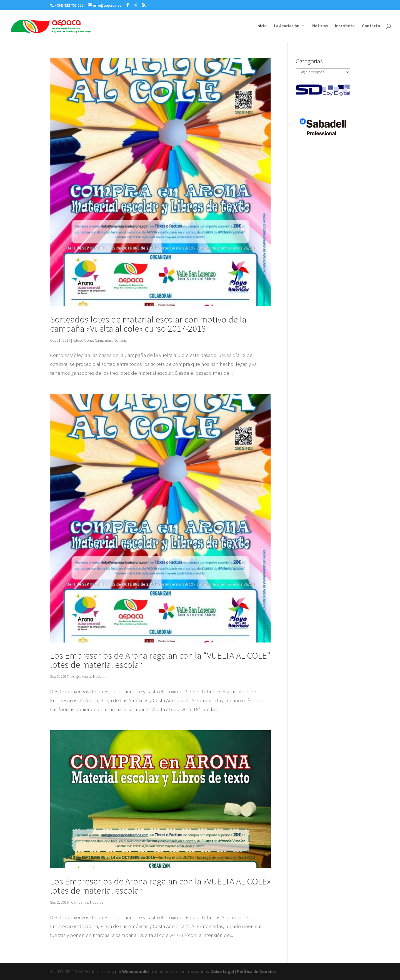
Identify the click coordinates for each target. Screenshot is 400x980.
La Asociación (287, 26)
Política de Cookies (256, 971)
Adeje (77, 340)
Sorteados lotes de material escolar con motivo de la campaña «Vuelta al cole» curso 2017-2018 (148, 324)
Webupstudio (136, 971)
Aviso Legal (223, 971)
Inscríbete (345, 26)
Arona (88, 340)
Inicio (262, 26)
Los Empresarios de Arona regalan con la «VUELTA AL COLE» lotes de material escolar (160, 886)
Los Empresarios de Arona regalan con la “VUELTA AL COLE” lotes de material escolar (160, 660)
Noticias (320, 26)
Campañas (103, 340)
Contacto (371, 26)
